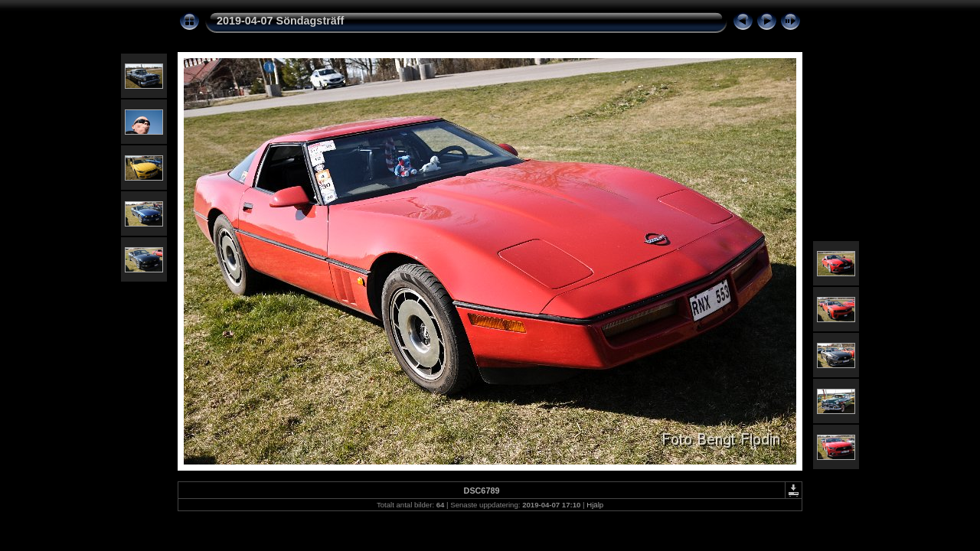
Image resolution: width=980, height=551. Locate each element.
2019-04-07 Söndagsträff (280, 21)
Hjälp (595, 505)
